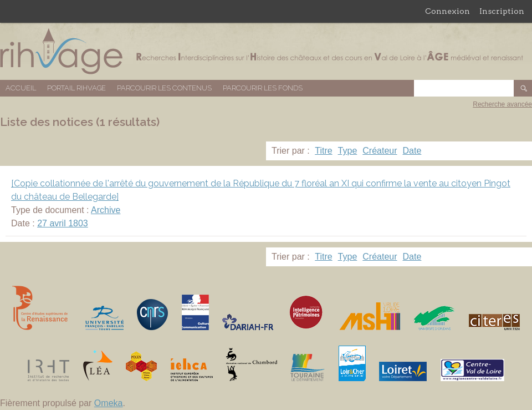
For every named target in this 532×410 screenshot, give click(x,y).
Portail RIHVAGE (76, 88)
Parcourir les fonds (263, 88)
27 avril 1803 (63, 223)
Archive (106, 210)
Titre (323, 151)
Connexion (447, 11)
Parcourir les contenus (164, 88)
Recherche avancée (502, 104)
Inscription (502, 11)
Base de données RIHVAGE (266, 51)
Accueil (21, 88)
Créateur (380, 151)
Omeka (109, 403)
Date (412, 151)
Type (348, 151)
